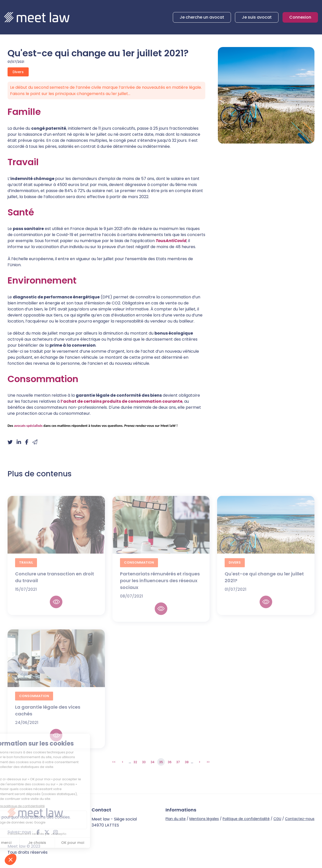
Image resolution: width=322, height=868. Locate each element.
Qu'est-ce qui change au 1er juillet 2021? (264, 582)
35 (161, 762)
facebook (38, 832)
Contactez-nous (300, 819)
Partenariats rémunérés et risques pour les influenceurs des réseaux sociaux (160, 586)
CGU (277, 819)
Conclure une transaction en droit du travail (55, 582)
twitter (47, 832)
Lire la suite (56, 607)
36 (170, 762)
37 (178, 762)
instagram (56, 832)
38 (187, 762)
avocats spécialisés (28, 426)
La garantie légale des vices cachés (48, 716)
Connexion (300, 17)
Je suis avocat (257, 17)
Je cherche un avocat (202, 17)
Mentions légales (204, 819)
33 (144, 762)
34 (153, 762)
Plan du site (176, 819)
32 (135, 762)
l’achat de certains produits (91, 401)
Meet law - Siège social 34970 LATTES (114, 822)
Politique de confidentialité (246, 819)
